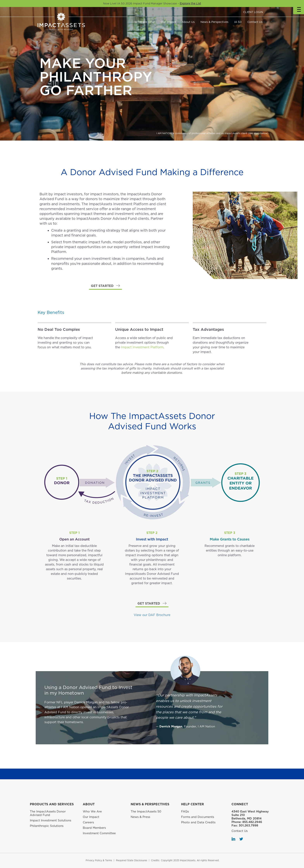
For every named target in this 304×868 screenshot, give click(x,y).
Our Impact (168, 22)
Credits (155, 860)
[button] (105, 286)
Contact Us (255, 22)
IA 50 (238, 22)
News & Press (140, 817)
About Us (188, 22)
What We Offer (145, 22)
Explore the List (190, 3)
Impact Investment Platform (142, 347)
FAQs (185, 812)
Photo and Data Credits (198, 822)
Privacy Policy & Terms (99, 860)
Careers (88, 822)
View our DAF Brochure (152, 615)
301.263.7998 (248, 825)
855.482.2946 (252, 822)
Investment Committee (99, 833)
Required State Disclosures (132, 860)
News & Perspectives (214, 22)
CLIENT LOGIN (253, 12)
